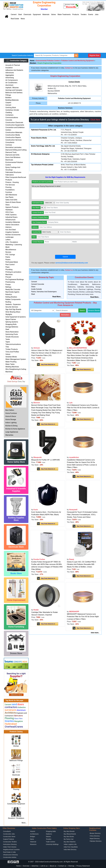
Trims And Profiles (12, 352)
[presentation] (47, 249)
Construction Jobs (9, 834)
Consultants (10, 142)
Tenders (84, 14)
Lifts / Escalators (12, 242)
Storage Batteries (12, 327)
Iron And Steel (11, 230)
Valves (53, 14)
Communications (12, 117)
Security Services (12, 307)
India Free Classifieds (71, 847)
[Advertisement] (53, 37)
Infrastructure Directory (10, 855)
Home (32, 61)
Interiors (8, 227)
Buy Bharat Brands (70, 834)
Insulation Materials (13, 222)
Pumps (8, 284)
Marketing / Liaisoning (14, 245)
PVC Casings (10, 255)
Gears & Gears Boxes (13, 202)
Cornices (9, 145)
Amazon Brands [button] (94, 310)
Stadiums (49, 834)
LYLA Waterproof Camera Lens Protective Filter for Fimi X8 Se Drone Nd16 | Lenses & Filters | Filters (83, 408)
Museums (33, 844)
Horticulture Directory (10, 844)
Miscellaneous (11, 250)
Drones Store (16, 653)
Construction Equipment (16, 804)
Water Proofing (11, 362)
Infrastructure (10, 220)
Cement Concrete (38, 284)
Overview (26, 866)
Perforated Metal (12, 262)
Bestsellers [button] (65, 315)
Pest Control (10, 265)
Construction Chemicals (14, 122)
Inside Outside (37, 289)
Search (82, 310)
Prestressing (10, 282)
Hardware (9, 210)
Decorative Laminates (13, 147)
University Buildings (52, 844)
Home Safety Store (16, 462)
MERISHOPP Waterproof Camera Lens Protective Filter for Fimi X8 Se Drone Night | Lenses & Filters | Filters (83, 617)
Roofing (8, 302)
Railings (8, 287)
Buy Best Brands (69, 831)
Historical (33, 842)
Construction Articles (10, 857)
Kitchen (16, 746)
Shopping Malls (51, 831)
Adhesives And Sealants (14, 70)
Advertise (35, 866)
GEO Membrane (11, 195)
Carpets (8, 103)
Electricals (9, 160)
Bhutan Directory (95, 833)
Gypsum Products (12, 207)
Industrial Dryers (11, 217)
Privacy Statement (83, 866)
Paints (8, 257)
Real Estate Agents (12, 292)
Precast (8, 277)
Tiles (7, 347)
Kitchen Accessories (13, 235)
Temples (49, 839)
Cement (14, 14)
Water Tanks (10, 364)
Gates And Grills (11, 200)
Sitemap (71, 866)
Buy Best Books (69, 837)
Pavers (8, 260)
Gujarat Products (9, 839)
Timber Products (12, 349)
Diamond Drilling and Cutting (16, 150)
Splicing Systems (12, 322)
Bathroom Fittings (16, 760)
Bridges (33, 837)
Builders (8, 98)
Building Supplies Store (16, 519)
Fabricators (10, 175)
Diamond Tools (11, 152)
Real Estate (15, 19)
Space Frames (11, 319)
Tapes (8, 342)
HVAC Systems (11, 215)
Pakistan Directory (96, 841)
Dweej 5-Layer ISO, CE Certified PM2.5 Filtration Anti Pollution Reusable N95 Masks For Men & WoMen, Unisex (82, 564)
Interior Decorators (12, 225)
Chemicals (27, 14)
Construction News (9, 837)
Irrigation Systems (12, 232)
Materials (46, 14)
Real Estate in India (9, 852)
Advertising (10, 78)
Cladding (9, 113)
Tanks (8, 339)
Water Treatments (64, 14)
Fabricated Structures (13, 172)
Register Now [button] (94, 55)
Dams (32, 839)
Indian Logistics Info (70, 844)
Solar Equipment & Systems (16, 317)
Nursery (8, 252)
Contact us (62, 866)
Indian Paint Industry (10, 847)
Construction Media (13, 135)
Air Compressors (12, 80)
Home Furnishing (16, 627)
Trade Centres (50, 842)
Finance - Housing (12, 182)
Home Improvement (16, 600)
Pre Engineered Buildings (15, 279)
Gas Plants (9, 197)
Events (91, 14)
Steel (20, 14)
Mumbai (33, 63)
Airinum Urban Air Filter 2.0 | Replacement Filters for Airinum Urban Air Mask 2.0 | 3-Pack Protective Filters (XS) (47, 353)
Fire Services (10, 185)
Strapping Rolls (11, 324)
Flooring (8, 187)
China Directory (95, 836)
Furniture (9, 192)
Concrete (9, 120)
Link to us (44, 866)
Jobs (97, 14)
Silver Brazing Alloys (13, 312)
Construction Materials (14, 132)
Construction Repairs (13, 137)
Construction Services (13, 140)
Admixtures (10, 73)
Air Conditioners (11, 83)
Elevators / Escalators (16, 818)
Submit (65, 257)
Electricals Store (16, 547)
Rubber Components (13, 299)
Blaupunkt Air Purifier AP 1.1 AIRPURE (46, 460)
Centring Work (11, 108)
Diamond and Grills (12, 155)
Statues (48, 837)
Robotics (9, 294)
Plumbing (9, 270)
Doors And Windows (13, 157)
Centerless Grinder (12, 110)
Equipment (37, 14)
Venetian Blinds (11, 357)
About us (53, 866)
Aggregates (10, 75)
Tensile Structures (12, 337)
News (23, 19)
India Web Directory (70, 850)
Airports (33, 831)
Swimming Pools (12, 334)
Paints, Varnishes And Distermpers (44, 292)
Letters (8, 240)
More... (24, 823)
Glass (7, 205)
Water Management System (16, 359)
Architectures (34, 834)
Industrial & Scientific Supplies (16, 490)
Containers (9, 115)
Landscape (9, 237)
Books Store (16, 573)
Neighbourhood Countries (11, 850)
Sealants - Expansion (13, 304)
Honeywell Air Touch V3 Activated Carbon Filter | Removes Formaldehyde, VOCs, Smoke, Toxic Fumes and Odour (82, 515)
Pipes (7, 267)
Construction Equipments (15, 125)
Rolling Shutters (11, 297)
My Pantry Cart (69, 839)
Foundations (10, 190)
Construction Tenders (10, 842)
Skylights (9, 314)
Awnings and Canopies (14, 90)
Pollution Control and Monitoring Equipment (78, 61)
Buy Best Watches (70, 842)
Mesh (7, 247)
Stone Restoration (12, 332)
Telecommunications (13, 344)
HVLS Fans (9, 212)
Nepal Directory (95, 839)
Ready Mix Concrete (13, 289)
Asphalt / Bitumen (12, 88)
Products (76, 14)
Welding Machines (12, 367)
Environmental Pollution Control (48, 61)
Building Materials (12, 100)
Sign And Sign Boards (13, 309)
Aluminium (9, 85)
